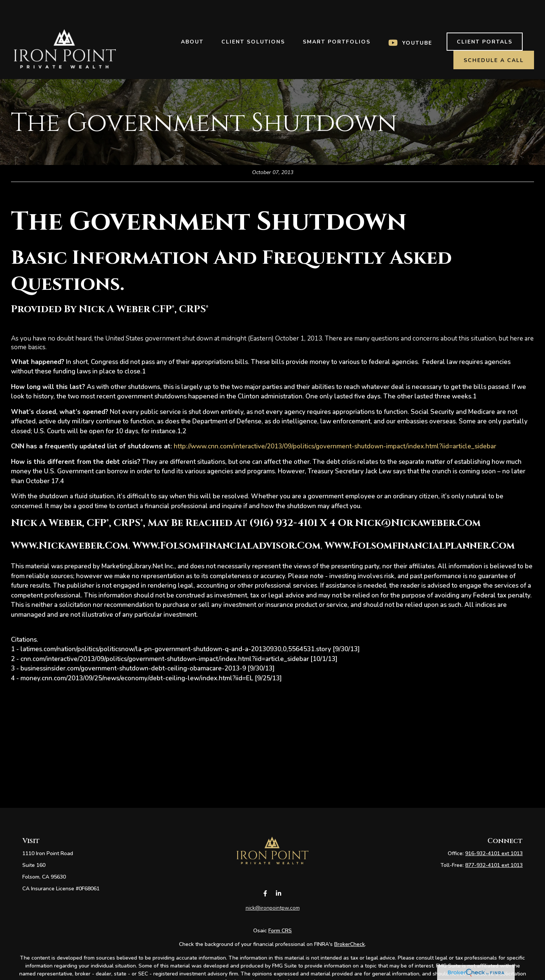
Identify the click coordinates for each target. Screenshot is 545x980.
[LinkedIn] (278, 902)
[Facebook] (265, 902)
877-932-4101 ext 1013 (494, 865)
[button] (192, 19)
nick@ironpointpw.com (273, 917)
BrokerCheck (350, 953)
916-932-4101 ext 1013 (494, 853)
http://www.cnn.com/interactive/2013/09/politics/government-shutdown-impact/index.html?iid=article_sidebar (335, 446)
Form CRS (280, 939)
